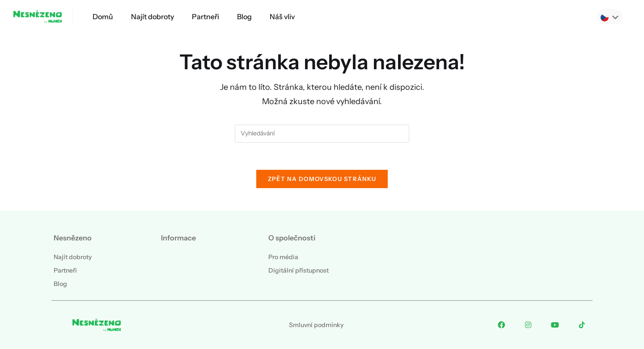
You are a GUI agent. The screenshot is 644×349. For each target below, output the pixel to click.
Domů (103, 17)
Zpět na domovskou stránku (322, 179)
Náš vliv (282, 17)
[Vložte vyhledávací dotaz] (322, 134)
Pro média (283, 257)
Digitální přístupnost (299, 270)
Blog (244, 17)
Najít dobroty (153, 17)
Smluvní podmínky (316, 325)
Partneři (205, 17)
